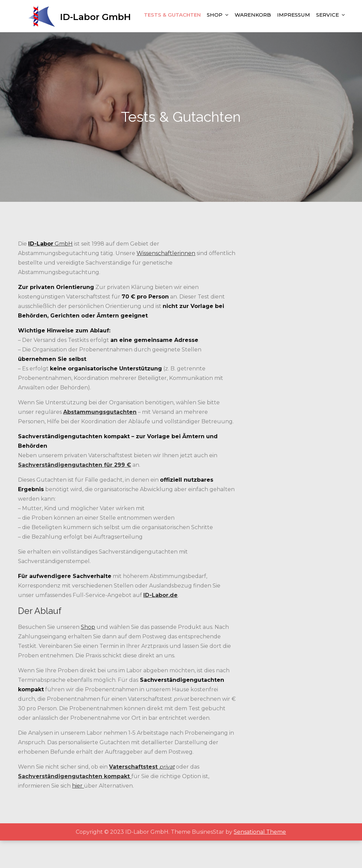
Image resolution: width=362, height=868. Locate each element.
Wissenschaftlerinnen (166, 281)
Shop (215, 45)
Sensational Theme (260, 859)
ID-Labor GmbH (99, 15)
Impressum (294, 45)
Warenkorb (253, 45)
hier (78, 813)
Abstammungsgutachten (100, 439)
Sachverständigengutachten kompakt (75, 804)
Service (328, 45)
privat (167, 794)
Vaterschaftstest (134, 794)
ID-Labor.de (160, 623)
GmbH (50, 271)
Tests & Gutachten (172, 45)
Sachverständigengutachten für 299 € (75, 492)
